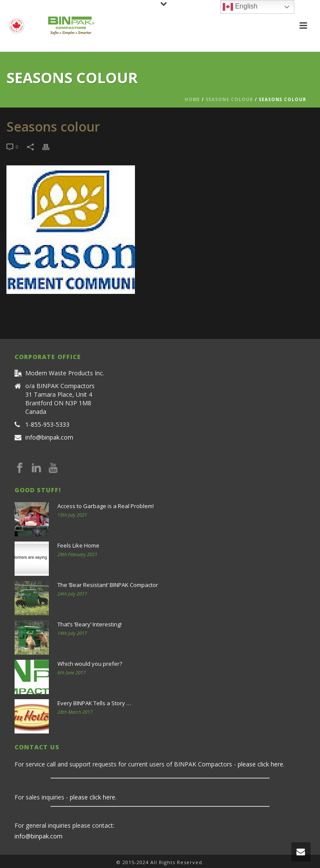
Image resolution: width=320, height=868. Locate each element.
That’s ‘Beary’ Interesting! (90, 624)
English (240, 7)
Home (192, 99)
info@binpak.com (49, 437)
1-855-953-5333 (47, 425)
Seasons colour (229, 99)
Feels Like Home (78, 545)
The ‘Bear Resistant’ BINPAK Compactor (108, 585)
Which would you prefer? (90, 664)
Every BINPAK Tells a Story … (94, 703)
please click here (260, 764)
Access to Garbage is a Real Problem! (106, 506)
